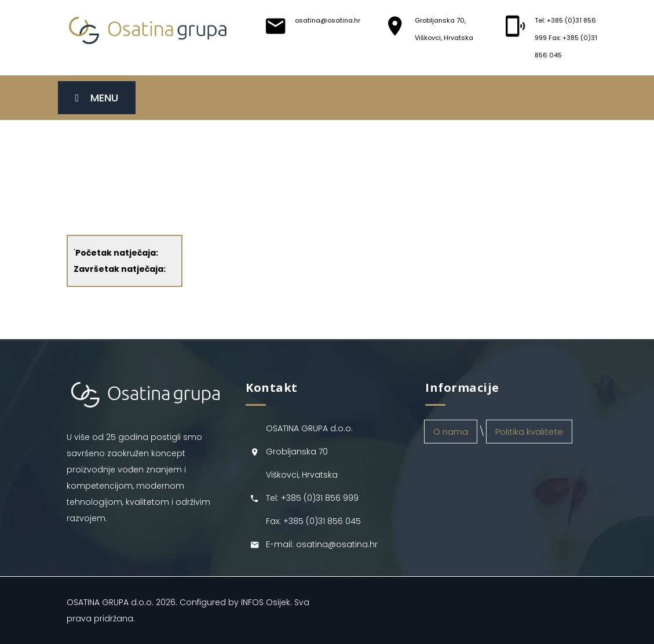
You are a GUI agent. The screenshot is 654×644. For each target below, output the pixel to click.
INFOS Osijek (266, 602)
